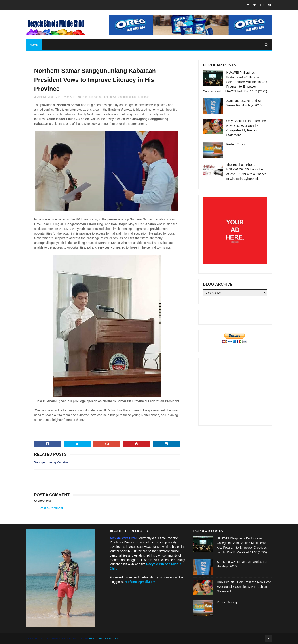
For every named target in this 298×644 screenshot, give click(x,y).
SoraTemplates (54, 638)
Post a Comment (51, 508)
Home (34, 45)
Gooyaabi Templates (104, 638)
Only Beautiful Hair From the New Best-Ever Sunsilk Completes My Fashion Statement (244, 587)
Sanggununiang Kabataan (134, 97)
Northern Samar (92, 97)
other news (110, 97)
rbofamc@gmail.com (140, 582)
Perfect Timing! (237, 144)
